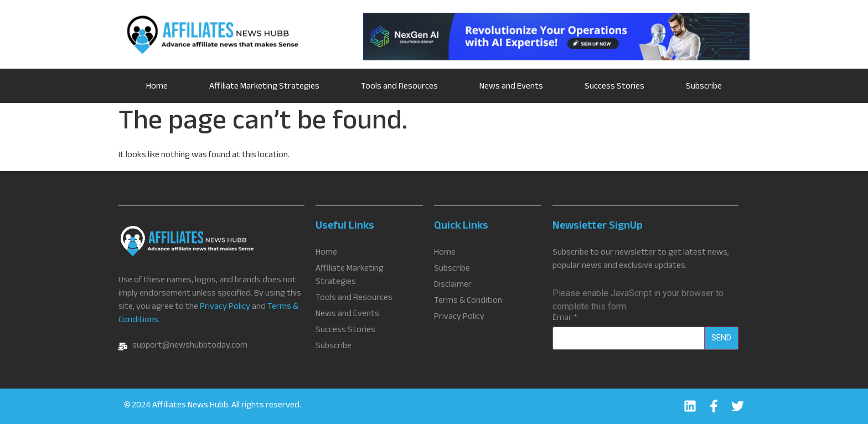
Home (157, 87)
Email (565, 319)
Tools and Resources (399, 87)
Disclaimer (453, 286)
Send (721, 338)
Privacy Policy (225, 307)
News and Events (511, 87)
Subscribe (704, 87)
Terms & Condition (468, 302)
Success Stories (614, 87)
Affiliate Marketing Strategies (264, 87)
